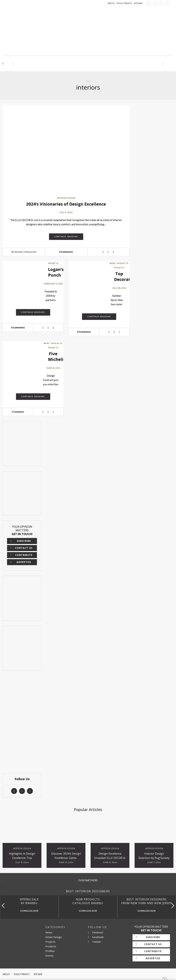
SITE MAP (138, 3)
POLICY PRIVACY (124, 3)
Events (49, 956)
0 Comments (66, 252)
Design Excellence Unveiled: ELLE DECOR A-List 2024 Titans (110, 858)
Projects (53, 263)
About (6, 974)
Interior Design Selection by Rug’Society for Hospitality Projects (154, 858)
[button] (172, 906)
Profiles (50, 951)
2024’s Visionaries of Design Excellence (66, 204)
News (113, 263)
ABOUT (111, 3)
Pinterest (96, 932)
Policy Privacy (22, 974)
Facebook (96, 937)
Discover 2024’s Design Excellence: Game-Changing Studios (66, 858)
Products (122, 263)
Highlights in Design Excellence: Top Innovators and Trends (22, 858)
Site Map (38, 974)
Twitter (95, 942)
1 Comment (18, 412)
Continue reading (66, 237)
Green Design (54, 937)
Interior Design (66, 198)
